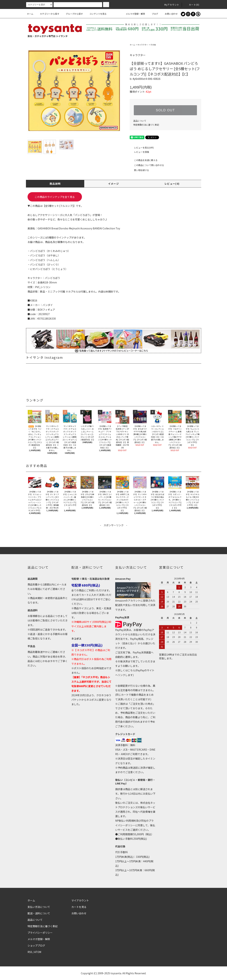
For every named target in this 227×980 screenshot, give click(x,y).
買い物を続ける (139, 170)
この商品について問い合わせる (147, 165)
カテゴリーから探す (47, 14)
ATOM (38, 952)
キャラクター (143, 45)
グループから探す (72, 14)
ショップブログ (36, 945)
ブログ (153, 14)
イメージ (114, 184)
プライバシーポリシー (40, 933)
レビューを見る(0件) (142, 148)
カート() (192, 5)
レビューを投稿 (139, 152)
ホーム (30, 14)
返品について (140, 121)
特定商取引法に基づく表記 (146, 125)
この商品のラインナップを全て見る (55, 197)
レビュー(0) (172, 184)
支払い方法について (39, 907)
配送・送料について (39, 913)
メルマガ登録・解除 (133, 14)
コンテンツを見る (96, 14)
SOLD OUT (165, 110)
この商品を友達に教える (144, 160)
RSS (30, 952)
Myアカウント (170, 5)
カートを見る (79, 907)
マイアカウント (80, 900)
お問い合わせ (169, 14)
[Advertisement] (114, 535)
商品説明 (55, 184)
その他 (153, 45)
